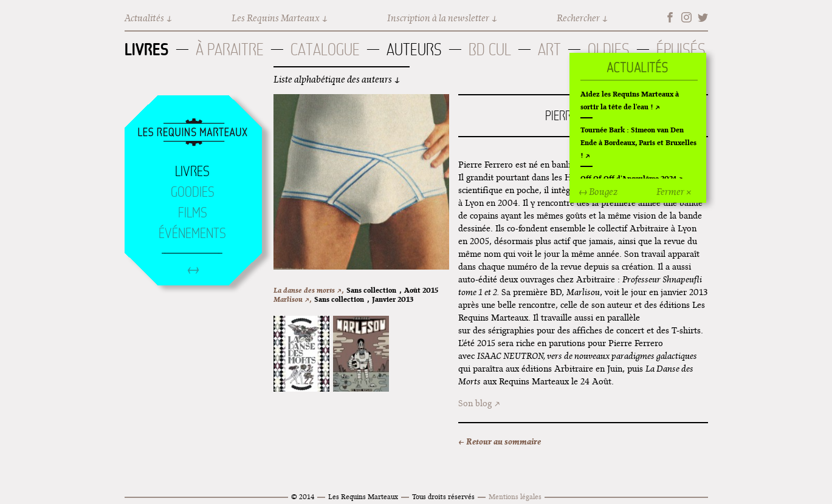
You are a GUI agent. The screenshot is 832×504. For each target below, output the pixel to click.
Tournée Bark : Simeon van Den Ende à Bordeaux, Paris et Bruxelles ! (638, 142)
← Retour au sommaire (500, 441)
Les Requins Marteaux (276, 18)
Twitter (703, 17)
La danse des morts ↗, (308, 290)
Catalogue (325, 49)
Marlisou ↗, (292, 299)
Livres (147, 49)
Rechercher (578, 18)
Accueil (193, 133)
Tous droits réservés (443, 496)
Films (193, 213)
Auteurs (414, 49)
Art (549, 49)
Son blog (475, 403)
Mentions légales (515, 496)
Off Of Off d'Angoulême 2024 (628, 178)
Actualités (144, 18)
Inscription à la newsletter (438, 18)
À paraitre (230, 49)
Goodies (193, 192)
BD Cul (490, 49)
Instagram (686, 17)
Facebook (670, 17)
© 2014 (303, 496)
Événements (192, 233)
